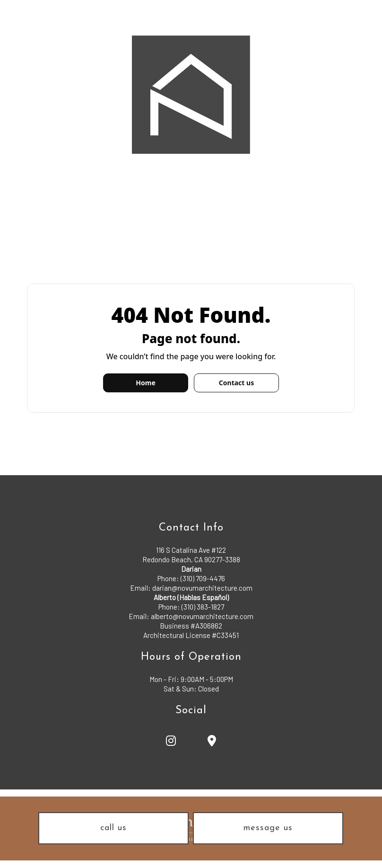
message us (268, 828)
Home (145, 383)
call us (113, 828)
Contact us (236, 383)
